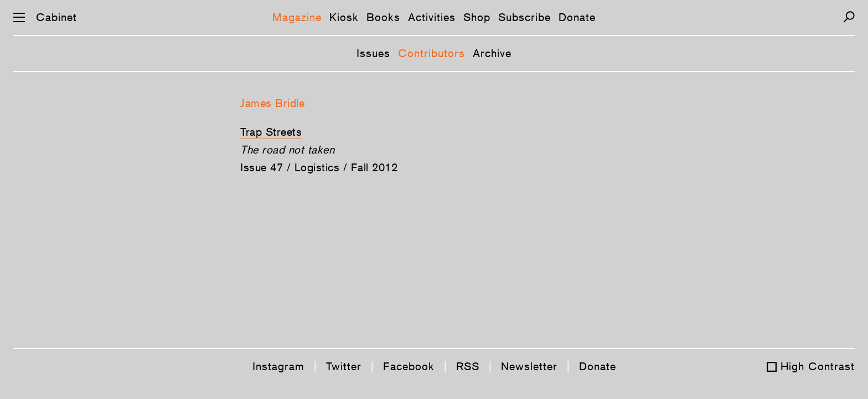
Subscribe (525, 17)
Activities (432, 17)
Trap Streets (271, 132)
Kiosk (344, 17)
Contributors (432, 53)
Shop (477, 17)
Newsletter (529, 366)
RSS (468, 366)
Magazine (297, 17)
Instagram (278, 366)
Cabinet (56, 17)
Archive (492, 53)
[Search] (849, 17)
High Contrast (818, 366)
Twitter (344, 366)
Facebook (409, 366)
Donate (577, 17)
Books (383, 17)
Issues (373, 53)
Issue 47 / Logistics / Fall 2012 (319, 167)
